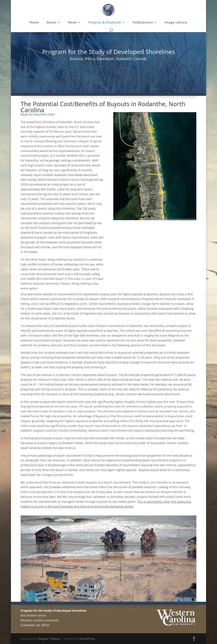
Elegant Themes (49, 639)
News (72, 23)
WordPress (88, 639)
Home (34, 23)
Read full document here (38, 114)
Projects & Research (105, 23)
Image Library (176, 23)
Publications (143, 23)
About (51, 23)
